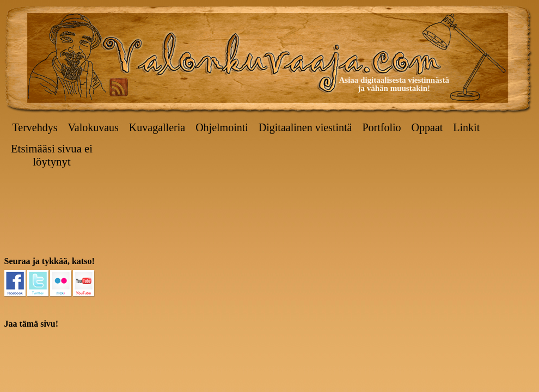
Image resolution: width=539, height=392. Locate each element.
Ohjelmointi (222, 127)
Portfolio (381, 127)
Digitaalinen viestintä (305, 127)
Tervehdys (35, 127)
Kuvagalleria (157, 127)
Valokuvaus (93, 127)
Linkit (466, 127)
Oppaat (427, 127)
